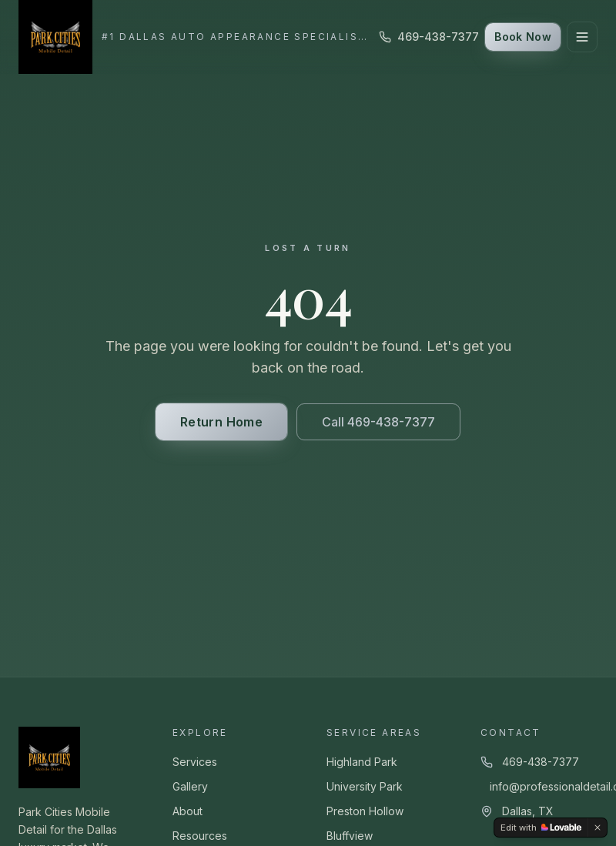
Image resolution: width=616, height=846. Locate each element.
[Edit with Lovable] (541, 828)
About (187, 811)
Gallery (190, 786)
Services (195, 762)
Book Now (523, 37)
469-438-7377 (429, 37)
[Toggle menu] (582, 37)
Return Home (221, 422)
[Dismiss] (598, 828)
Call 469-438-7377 (378, 422)
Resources (200, 836)
